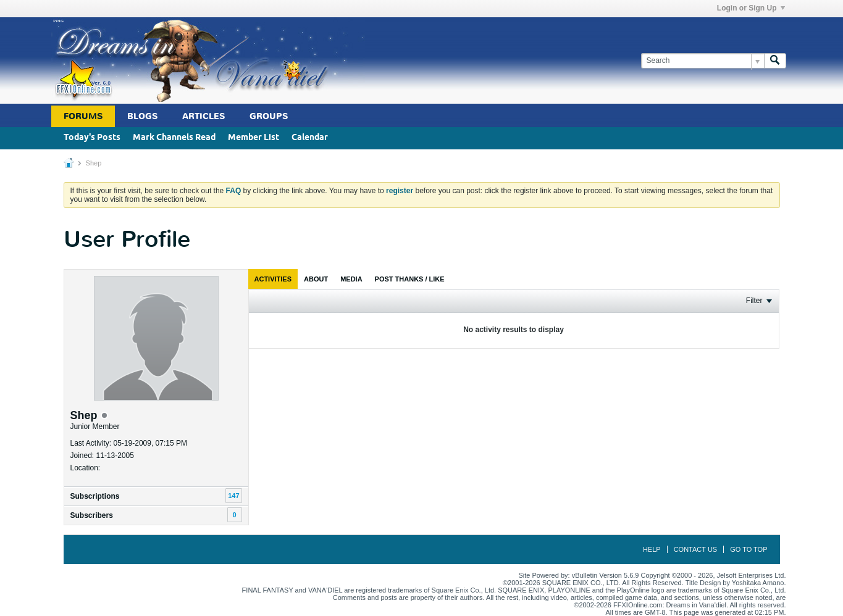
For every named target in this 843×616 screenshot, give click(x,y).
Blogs (142, 116)
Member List (254, 138)
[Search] (702, 61)
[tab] (273, 279)
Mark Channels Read (174, 138)
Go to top (749, 549)
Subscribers (92, 515)
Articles (203, 116)
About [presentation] (316, 279)
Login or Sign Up (751, 8)
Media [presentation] (351, 279)
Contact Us (696, 549)
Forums (83, 116)
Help (652, 549)
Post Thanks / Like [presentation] (410, 279)
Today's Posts (92, 138)
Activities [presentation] (273, 279)
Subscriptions (95, 496)
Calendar (310, 138)
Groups (269, 116)
